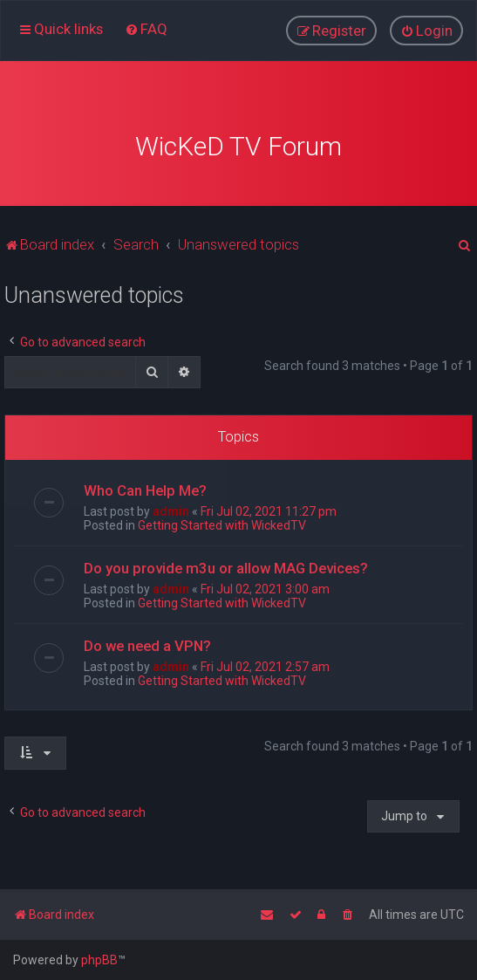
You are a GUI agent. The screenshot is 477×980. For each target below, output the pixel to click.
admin (171, 502)
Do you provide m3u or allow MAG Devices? (226, 559)
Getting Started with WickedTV (222, 516)
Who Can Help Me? (145, 481)
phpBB (99, 960)
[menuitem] (146, 25)
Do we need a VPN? (147, 636)
